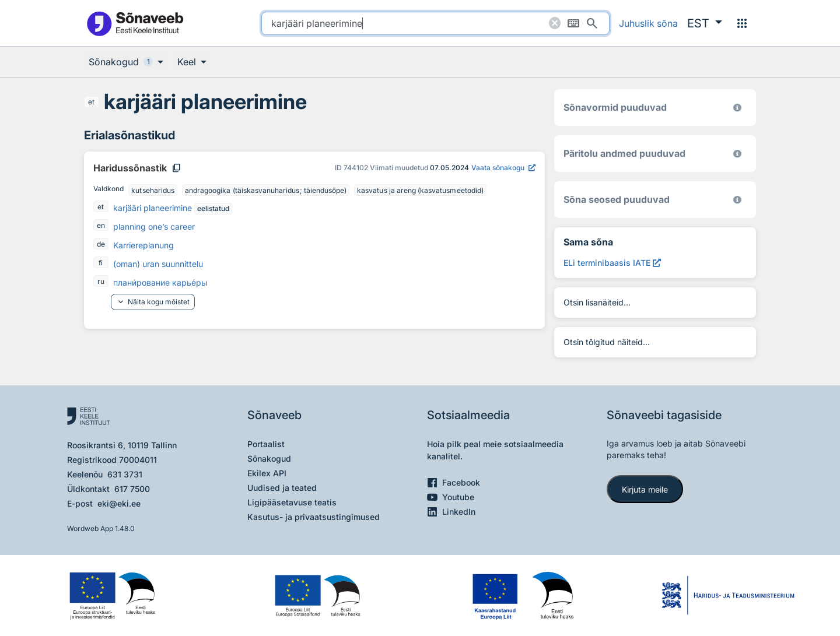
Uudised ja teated (282, 488)
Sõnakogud (269, 458)
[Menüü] (742, 23)
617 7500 (132, 489)
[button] (705, 23)
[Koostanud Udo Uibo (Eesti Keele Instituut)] (737, 154)
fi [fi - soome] (101, 263)
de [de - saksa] (101, 244)
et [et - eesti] (91, 102)
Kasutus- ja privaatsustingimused (314, 517)
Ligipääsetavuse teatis (292, 502)
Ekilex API (267, 473)
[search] (435, 23)
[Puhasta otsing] (555, 23)
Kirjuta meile (645, 489)
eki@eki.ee (119, 503)
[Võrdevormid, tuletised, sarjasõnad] (737, 200)
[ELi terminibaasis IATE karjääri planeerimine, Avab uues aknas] (612, 263)
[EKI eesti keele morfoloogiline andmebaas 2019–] (737, 108)
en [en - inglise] (101, 225)
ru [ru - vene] (101, 281)
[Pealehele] (135, 23)
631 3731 (125, 474)
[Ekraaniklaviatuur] (573, 23)
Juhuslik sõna (648, 23)
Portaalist (266, 444)
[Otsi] (592, 23)
